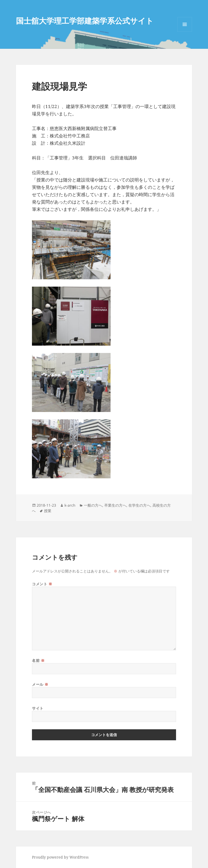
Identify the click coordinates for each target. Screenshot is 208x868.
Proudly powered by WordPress (60, 857)
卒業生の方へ (115, 505)
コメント (42, 584)
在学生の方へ (139, 505)
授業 (48, 511)
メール (40, 684)
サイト (38, 708)
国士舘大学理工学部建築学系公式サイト (85, 21)
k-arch (70, 505)
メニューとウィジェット (185, 32)
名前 (38, 660)
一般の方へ (93, 505)
